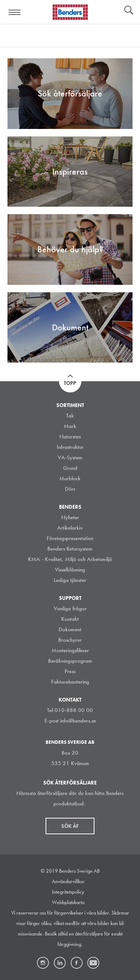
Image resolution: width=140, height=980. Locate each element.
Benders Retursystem (70, 549)
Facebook (77, 963)
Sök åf (70, 826)
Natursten (70, 437)
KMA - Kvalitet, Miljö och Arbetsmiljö (70, 559)
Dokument (70, 629)
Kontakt (70, 619)
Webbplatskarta (68, 902)
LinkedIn (60, 963)
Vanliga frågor (70, 608)
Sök (129, 11)
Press (70, 671)
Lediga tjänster (70, 580)
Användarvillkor (68, 881)
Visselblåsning (70, 570)
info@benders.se (78, 721)
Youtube (93, 963)
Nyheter (70, 517)
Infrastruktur (70, 447)
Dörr (70, 489)
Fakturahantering (70, 682)
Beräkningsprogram (70, 661)
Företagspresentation (70, 538)
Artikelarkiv (70, 528)
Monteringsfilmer (70, 650)
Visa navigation (15, 12)
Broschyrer (70, 640)
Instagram (43, 963)
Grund (70, 468)
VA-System (70, 457)
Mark (70, 426)
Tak (70, 416)
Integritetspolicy (68, 892)
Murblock (70, 478)
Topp (70, 383)
